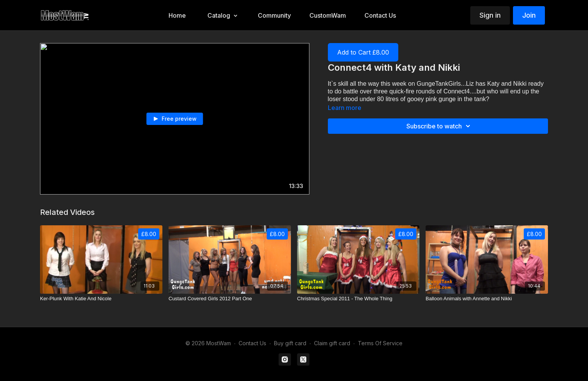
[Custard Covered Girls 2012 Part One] (230, 299)
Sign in (490, 15)
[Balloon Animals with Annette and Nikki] (487, 299)
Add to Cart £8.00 (363, 52)
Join (529, 15)
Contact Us (252, 343)
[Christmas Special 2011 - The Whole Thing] (358, 299)
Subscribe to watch (439, 126)
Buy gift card (290, 343)
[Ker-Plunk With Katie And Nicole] (101, 299)
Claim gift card (332, 343)
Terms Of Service (380, 343)
